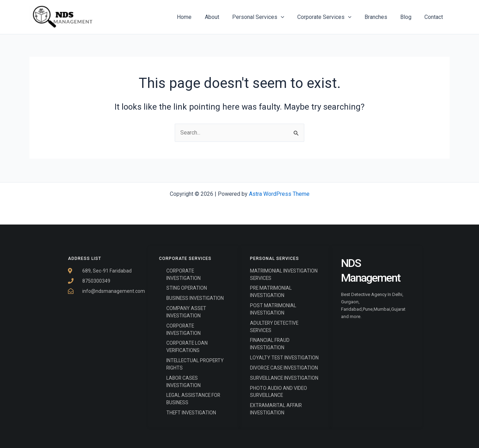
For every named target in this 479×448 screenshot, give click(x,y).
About (222, 17)
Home (196, 17)
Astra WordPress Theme (279, 193)
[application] (289, 17)
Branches (380, 17)
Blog (409, 17)
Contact (435, 17)
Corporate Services (331, 17)
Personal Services (267, 17)
